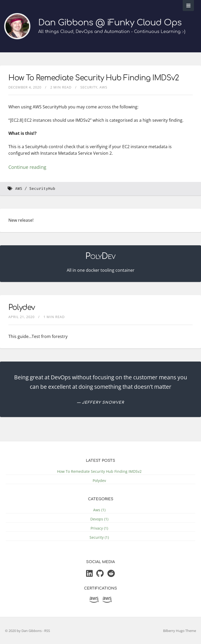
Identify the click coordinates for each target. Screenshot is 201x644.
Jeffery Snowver (103, 402)
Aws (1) (99, 510)
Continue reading (27, 167)
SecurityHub (42, 189)
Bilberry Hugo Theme (180, 631)
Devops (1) (99, 519)
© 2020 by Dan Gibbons (24, 631)
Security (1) (99, 537)
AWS (19, 189)
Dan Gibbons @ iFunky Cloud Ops (110, 23)
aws (103, 87)
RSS (47, 631)
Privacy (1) (99, 528)
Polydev (22, 308)
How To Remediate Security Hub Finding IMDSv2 (94, 78)
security (89, 87)
